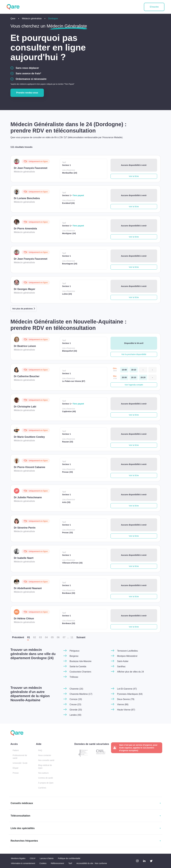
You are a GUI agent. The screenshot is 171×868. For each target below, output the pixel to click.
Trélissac (74, 677)
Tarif (70, 863)
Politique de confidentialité (69, 858)
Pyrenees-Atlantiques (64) (130, 694)
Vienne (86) (123, 704)
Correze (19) (76, 699)
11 (72, 637)
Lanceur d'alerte (47, 858)
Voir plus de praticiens (22, 309)
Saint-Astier (123, 661)
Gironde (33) (76, 710)
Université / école (20, 763)
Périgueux (75, 651)
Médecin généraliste (32, 19)
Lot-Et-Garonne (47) (127, 689)
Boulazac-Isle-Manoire (80, 661)
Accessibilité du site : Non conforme (92, 863)
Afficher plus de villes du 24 (130, 672)
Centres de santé (46, 778)
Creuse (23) (75, 704)
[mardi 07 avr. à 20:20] (143, 377)
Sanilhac (121, 666)
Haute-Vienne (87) (126, 710)
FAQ (40, 750)
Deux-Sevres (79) (126, 699)
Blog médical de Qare (45, 767)
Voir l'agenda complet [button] (134, 385)
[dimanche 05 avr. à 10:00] (124, 370)
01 (29, 637)
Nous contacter (45, 755)
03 (40, 637)
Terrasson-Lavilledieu (127, 651)
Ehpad (15, 768)
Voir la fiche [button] (134, 176)
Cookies (43, 863)
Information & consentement (23, 863)
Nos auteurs (43, 773)
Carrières (42, 788)
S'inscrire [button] (154, 7)
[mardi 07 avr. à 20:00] (124, 377)
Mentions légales (18, 858)
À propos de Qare (46, 783)
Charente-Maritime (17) (81, 694)
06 (58, 637)
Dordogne (53, 19)
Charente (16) (76, 689)
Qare (13, 19)
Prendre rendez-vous (27, 93)
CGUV (33, 858)
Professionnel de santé (20, 757)
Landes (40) (75, 715)
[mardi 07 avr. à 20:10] (134, 377)
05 (52, 637)
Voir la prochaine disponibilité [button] (134, 354)
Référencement (57, 863)
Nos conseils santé (46, 760)
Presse (16, 773)
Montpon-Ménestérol (127, 656)
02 (35, 637)
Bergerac (74, 656)
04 (46, 637)
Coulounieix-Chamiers (80, 672)
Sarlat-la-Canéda (78, 666)
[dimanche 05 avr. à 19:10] (134, 370)
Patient (16, 750)
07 (64, 637)
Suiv (81, 637)
